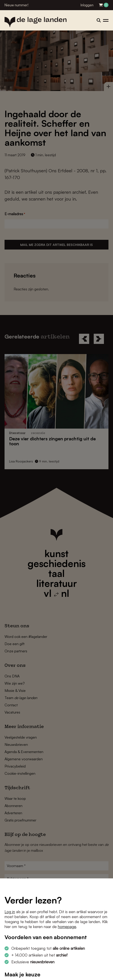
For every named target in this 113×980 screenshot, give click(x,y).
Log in (10, 912)
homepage (67, 927)
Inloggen (87, 5)
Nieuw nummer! (16, 5)
